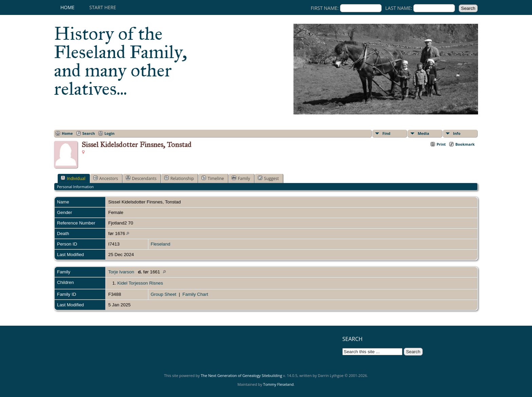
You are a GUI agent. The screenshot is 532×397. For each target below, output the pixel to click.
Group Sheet (164, 294)
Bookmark (465, 144)
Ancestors (106, 178)
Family (241, 178)
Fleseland (160, 244)
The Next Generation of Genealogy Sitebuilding (242, 375)
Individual (73, 178)
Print (441, 144)
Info (457, 133)
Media (423, 133)
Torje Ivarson (121, 272)
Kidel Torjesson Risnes (140, 283)
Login (110, 133)
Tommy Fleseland (279, 384)
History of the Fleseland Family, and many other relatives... (121, 61)
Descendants (141, 178)
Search (89, 133)
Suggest (268, 178)
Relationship (179, 178)
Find (386, 133)
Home (68, 7)
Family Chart (195, 294)
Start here (103, 7)
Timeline (213, 178)
